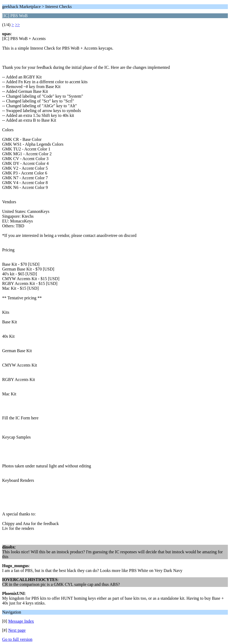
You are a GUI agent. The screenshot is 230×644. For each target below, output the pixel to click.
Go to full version (17, 639)
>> (17, 25)
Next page (17, 630)
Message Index (21, 621)
